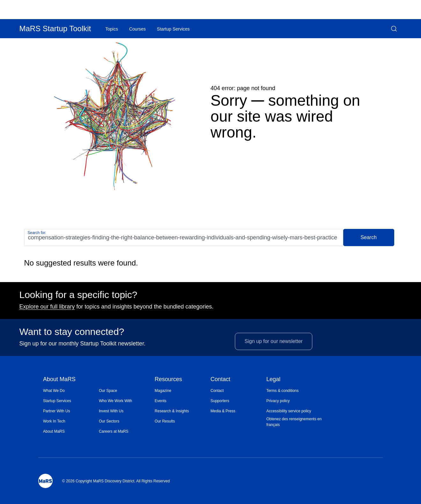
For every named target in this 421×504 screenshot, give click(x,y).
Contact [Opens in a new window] (217, 391)
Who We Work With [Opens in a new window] (115, 401)
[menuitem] (71, 391)
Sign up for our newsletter (273, 350)
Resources (168, 380)
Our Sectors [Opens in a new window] (109, 421)
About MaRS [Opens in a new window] (54, 431)
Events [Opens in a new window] (160, 401)
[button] (394, 29)
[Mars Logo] (45, 481)
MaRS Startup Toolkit (55, 28)
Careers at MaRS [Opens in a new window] (114, 431)
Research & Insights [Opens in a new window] (172, 411)
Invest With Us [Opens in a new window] (111, 411)
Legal (273, 380)
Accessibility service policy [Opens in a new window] (289, 411)
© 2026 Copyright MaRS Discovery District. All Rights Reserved (116, 481)
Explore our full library (47, 309)
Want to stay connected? (72, 334)
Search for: (37, 233)
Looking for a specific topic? (78, 297)
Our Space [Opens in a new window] (108, 391)
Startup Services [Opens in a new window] (57, 401)
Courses (137, 29)
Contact (220, 380)
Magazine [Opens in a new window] (163, 391)
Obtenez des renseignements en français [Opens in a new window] (294, 422)
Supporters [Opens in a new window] (220, 401)
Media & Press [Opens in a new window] (223, 411)
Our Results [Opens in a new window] (165, 421)
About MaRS (59, 380)
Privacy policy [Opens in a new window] (278, 401)
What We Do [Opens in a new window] (54, 391)
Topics (112, 29)
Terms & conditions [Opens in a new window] (283, 391)
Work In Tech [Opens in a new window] (54, 421)
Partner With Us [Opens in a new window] (57, 411)
